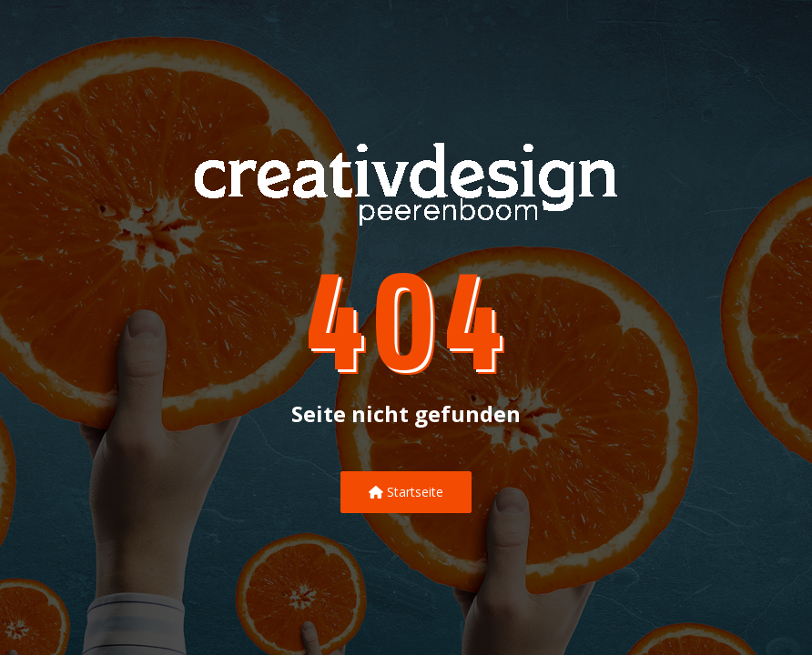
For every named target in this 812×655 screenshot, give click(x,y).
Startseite (406, 492)
